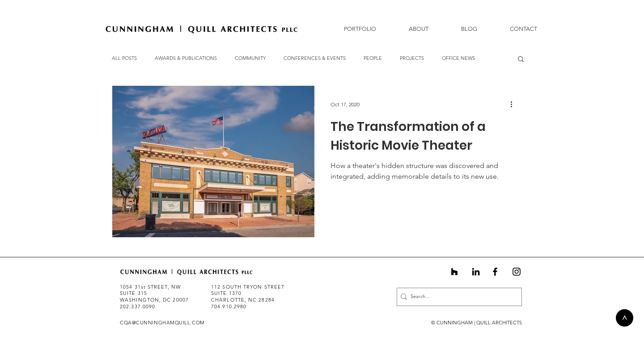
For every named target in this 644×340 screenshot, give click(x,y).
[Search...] (457, 297)
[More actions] (514, 104)
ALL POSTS (124, 58)
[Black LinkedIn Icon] (476, 272)
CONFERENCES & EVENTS (315, 58)
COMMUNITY (250, 58)
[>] (625, 318)
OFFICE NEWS (458, 58)
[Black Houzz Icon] (454, 272)
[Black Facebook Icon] (495, 272)
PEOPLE (373, 58)
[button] (409, 29)
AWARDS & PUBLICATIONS (186, 58)
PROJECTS (412, 58)
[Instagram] (517, 272)
